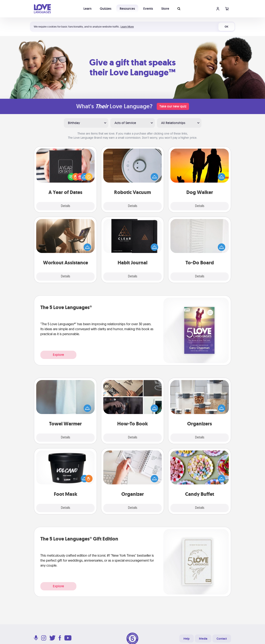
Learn (87, 9)
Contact (222, 639)
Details (66, 206)
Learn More (127, 27)
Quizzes (106, 9)
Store (165, 9)
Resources (127, 9)
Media (203, 639)
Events (148, 9)
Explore (58, 355)
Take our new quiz (173, 106)
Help (187, 639)
